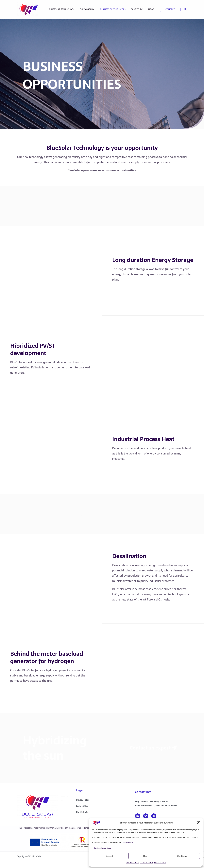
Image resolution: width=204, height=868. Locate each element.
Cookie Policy (83, 811)
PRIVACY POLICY (146, 863)
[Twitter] (146, 815)
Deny (146, 856)
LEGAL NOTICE (160, 863)
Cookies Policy (127, 842)
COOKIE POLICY (132, 863)
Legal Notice (82, 805)
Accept (110, 856)
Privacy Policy (83, 799)
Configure (182, 856)
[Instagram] (154, 815)
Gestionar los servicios (102, 848)
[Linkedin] (138, 815)
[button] (198, 823)
